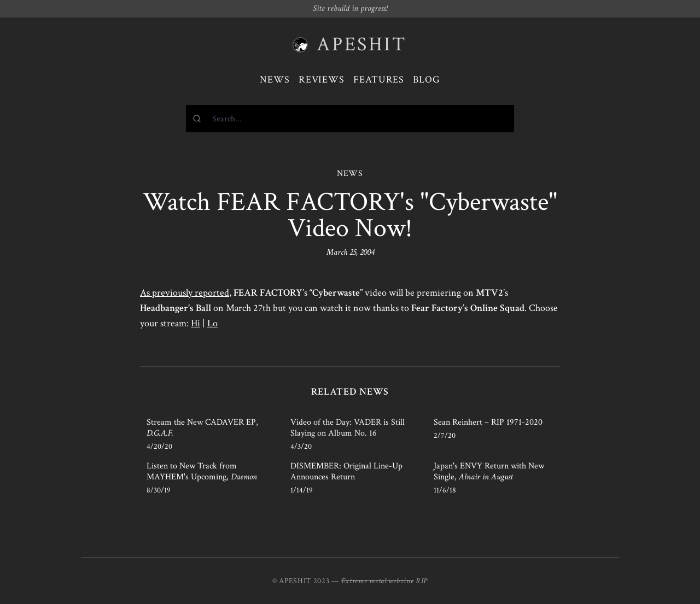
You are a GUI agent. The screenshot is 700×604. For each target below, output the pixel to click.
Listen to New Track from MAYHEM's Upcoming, (202, 471)
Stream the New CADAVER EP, (202, 428)
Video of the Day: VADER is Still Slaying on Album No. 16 (348, 428)
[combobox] (350, 119)
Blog (427, 80)
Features (379, 80)
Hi (196, 323)
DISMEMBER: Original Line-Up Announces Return (346, 471)
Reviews (322, 80)
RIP (422, 581)
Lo (212, 323)
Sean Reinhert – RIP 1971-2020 (488, 422)
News (275, 80)
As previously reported (185, 293)
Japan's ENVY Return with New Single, (489, 471)
